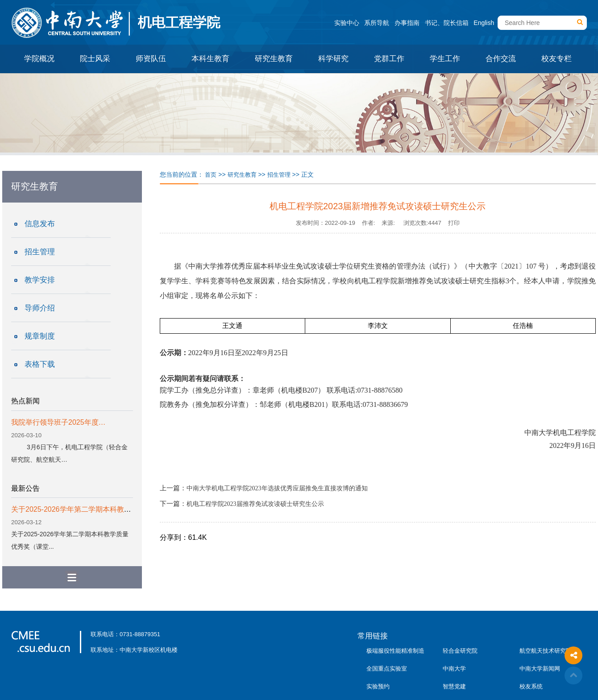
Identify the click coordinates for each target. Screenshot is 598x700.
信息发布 (40, 224)
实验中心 (347, 23)
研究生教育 (274, 59)
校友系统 (531, 686)
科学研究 (333, 59)
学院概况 (39, 59)
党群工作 (389, 59)
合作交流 (501, 59)
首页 (211, 175)
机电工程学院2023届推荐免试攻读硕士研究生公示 (255, 504)
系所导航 (377, 23)
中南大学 (454, 669)
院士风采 (95, 59)
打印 (454, 223)
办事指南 (407, 23)
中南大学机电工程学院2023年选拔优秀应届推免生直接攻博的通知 (277, 488)
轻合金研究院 (460, 651)
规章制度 (40, 336)
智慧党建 (454, 686)
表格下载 (40, 364)
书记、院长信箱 (447, 23)
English (484, 23)
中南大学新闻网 (540, 669)
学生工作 (445, 59)
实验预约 (378, 686)
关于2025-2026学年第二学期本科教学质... (78, 509)
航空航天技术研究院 (546, 651)
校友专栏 (556, 59)
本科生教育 (210, 59)
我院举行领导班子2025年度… (58, 422)
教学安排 (40, 280)
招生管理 (40, 252)
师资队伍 (151, 59)
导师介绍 (40, 308)
